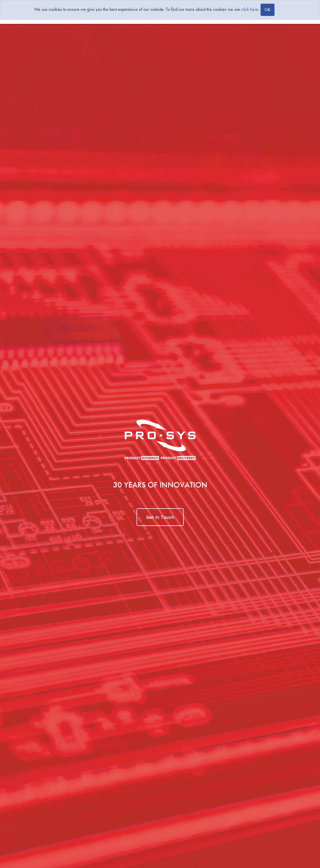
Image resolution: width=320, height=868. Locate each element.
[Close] (268, 10)
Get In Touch (160, 517)
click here (250, 9)
